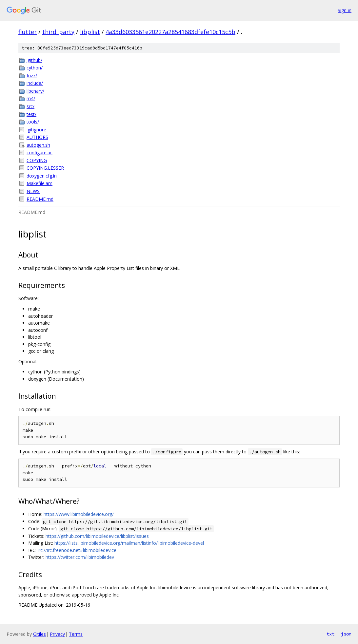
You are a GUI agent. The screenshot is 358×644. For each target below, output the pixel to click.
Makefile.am (40, 183)
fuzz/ (32, 76)
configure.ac (40, 152)
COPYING (37, 160)
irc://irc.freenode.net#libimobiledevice (77, 550)
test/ (31, 114)
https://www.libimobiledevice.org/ (79, 514)
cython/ (35, 68)
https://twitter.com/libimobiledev (80, 557)
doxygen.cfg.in (42, 176)
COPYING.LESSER (45, 168)
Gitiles (40, 634)
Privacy (57, 634)
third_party (58, 32)
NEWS (33, 191)
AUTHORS (37, 137)
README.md (40, 199)
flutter (28, 32)
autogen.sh (38, 145)
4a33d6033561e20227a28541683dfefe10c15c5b (170, 32)
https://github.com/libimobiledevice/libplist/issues (97, 536)
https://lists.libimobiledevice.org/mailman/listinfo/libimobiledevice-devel (129, 543)
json (346, 634)
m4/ (31, 98)
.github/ (34, 60)
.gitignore (36, 130)
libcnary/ (35, 91)
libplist (90, 32)
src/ (30, 106)
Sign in (345, 10)
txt (330, 634)
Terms (76, 634)
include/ (35, 83)
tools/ (33, 122)
